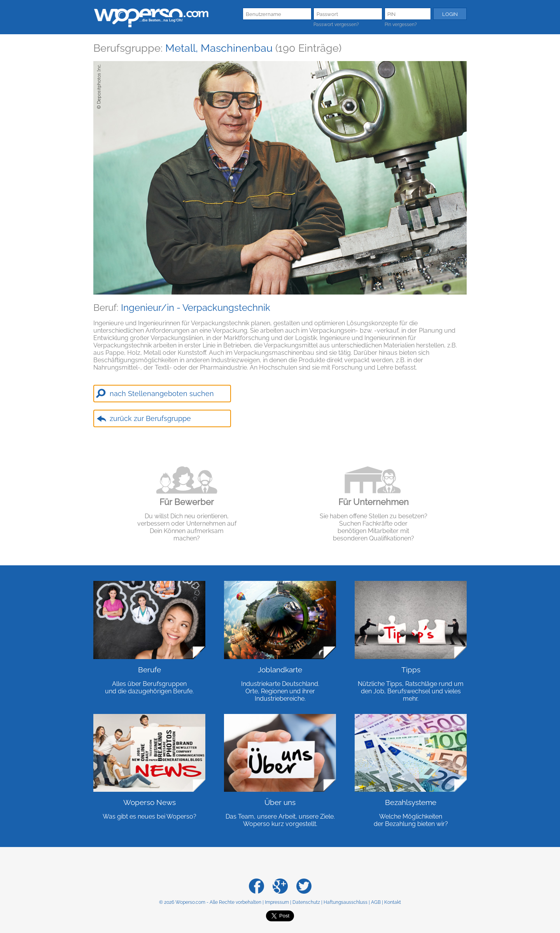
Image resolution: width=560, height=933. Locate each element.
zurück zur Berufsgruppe (150, 418)
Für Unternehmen (374, 502)
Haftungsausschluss (346, 902)
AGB (376, 902)
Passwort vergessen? (336, 25)
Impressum (277, 902)
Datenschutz (306, 902)
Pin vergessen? (401, 25)
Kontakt (393, 902)
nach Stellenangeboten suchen (162, 394)
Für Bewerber (187, 502)
